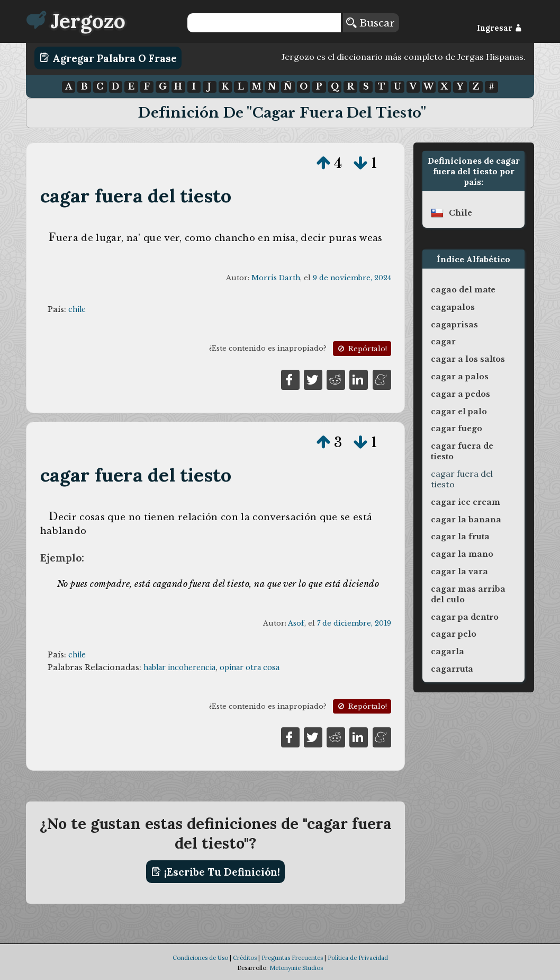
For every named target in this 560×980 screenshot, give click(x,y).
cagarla (448, 652)
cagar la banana (466, 520)
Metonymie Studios (296, 968)
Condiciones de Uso (200, 958)
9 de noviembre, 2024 (352, 278)
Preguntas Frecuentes (292, 958)
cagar (443, 342)
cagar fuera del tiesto (136, 196)
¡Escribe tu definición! (216, 872)
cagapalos (453, 307)
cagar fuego (457, 429)
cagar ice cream (466, 502)
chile (77, 309)
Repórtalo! (362, 349)
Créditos (245, 958)
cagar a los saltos (468, 359)
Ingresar (499, 28)
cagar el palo (459, 412)
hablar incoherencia (179, 667)
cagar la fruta (460, 537)
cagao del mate (463, 290)
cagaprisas (454, 325)
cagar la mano (462, 554)
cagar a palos (460, 377)
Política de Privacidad (358, 958)
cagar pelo (454, 634)
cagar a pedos (460, 394)
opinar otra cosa (250, 667)
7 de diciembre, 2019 (354, 623)
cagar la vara (459, 572)
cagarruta (452, 669)
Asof (296, 623)
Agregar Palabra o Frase (108, 58)
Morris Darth (276, 278)
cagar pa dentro (465, 617)
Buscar (371, 23)
